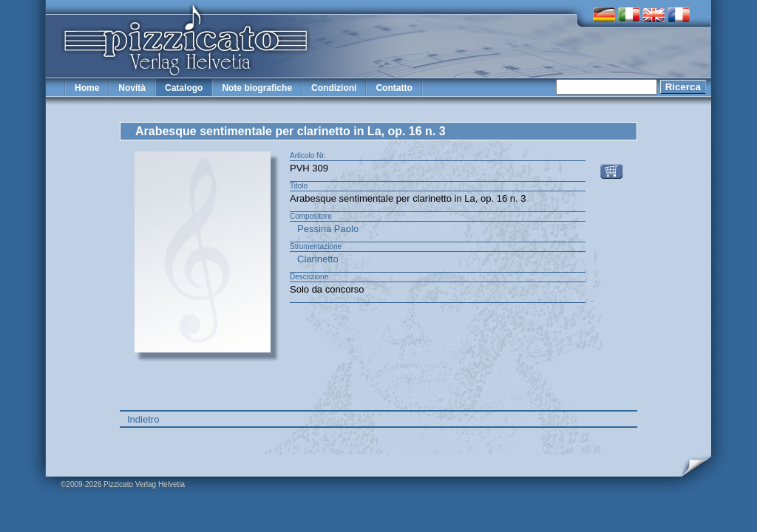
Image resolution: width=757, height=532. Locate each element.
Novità (132, 88)
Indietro (143, 419)
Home (87, 88)
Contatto (394, 88)
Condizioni (334, 88)
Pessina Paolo (328, 229)
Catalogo (184, 88)
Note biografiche (257, 88)
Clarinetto (318, 259)
